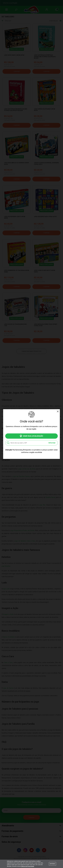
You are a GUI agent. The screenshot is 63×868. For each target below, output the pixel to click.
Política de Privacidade (27, 866)
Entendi (52, 864)
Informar (52, 443)
